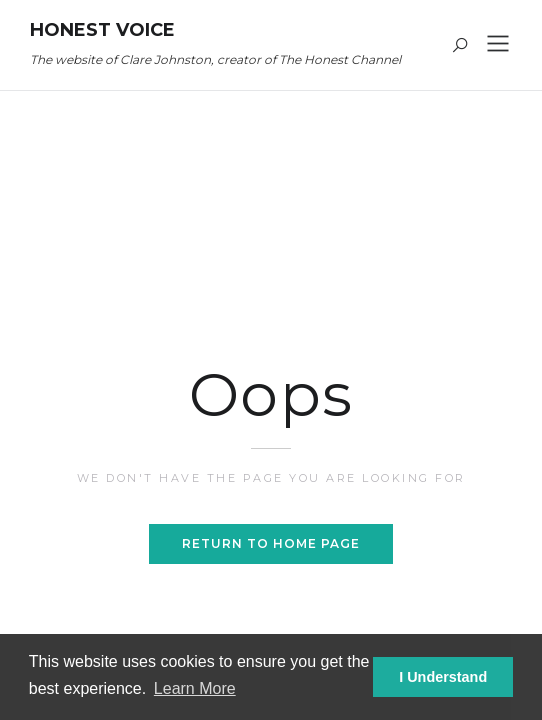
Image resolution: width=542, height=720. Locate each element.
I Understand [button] (443, 677)
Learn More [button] (195, 688)
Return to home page (271, 543)
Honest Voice (102, 30)
